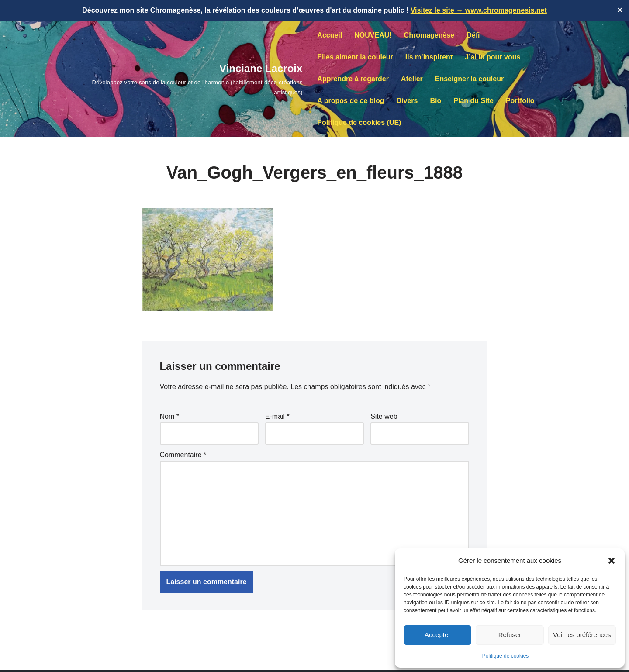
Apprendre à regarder (353, 79)
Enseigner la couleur (469, 79)
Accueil (330, 35)
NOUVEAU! (373, 35)
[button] (612, 561)
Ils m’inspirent (429, 57)
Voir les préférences (582, 635)
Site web (384, 416)
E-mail (277, 416)
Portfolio (520, 101)
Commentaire (183, 455)
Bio (435, 101)
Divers (407, 101)
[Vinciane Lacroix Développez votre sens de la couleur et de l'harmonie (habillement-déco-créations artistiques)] (184, 79)
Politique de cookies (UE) (359, 122)
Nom (169, 416)
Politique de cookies (506, 656)
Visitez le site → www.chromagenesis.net (479, 10)
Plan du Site (473, 101)
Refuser (510, 635)
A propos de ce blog (351, 101)
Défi (473, 35)
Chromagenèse (429, 35)
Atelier (412, 79)
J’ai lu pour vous (492, 57)
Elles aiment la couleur (355, 57)
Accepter (437, 635)
